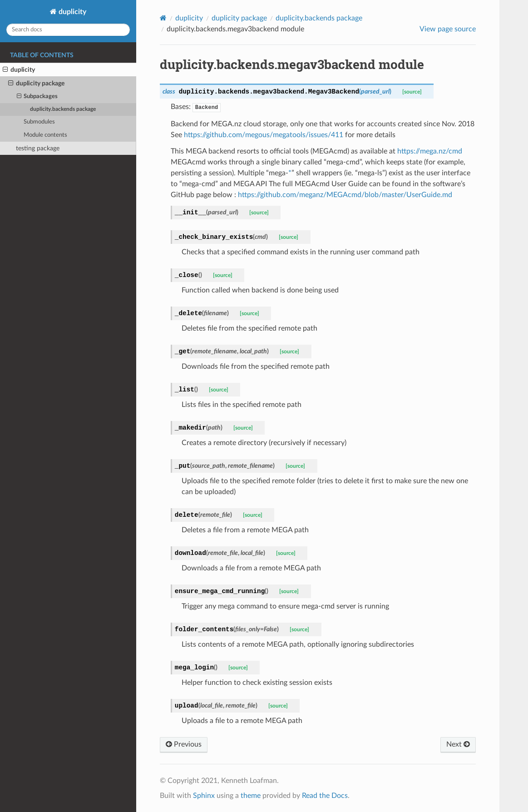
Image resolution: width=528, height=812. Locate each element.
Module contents (45, 135)
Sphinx (204, 796)
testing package (38, 148)
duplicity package (36, 84)
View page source (448, 29)
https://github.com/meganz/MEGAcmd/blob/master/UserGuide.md (345, 195)
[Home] (163, 18)
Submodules (39, 122)
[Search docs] (68, 30)
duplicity (72, 12)
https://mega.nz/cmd (430, 151)
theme (251, 796)
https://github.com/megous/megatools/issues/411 (264, 135)
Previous (184, 744)
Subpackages (37, 97)
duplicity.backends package (63, 109)
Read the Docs (325, 796)
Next (458, 744)
